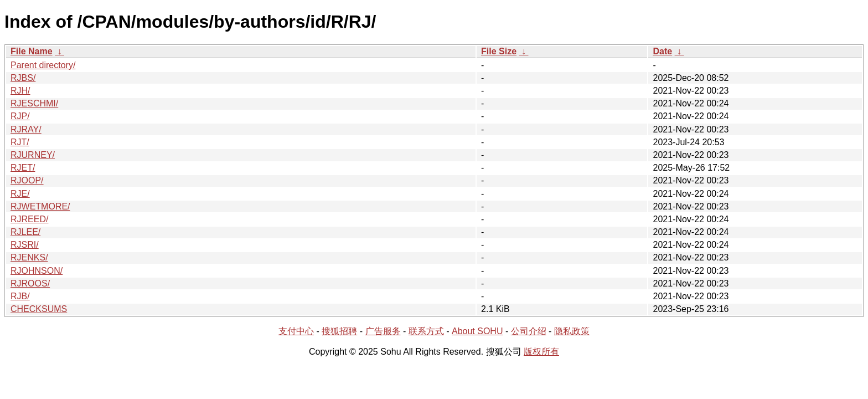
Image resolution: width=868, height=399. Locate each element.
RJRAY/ (26, 129)
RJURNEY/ (33, 155)
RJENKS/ (29, 257)
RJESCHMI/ (34, 103)
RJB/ (20, 296)
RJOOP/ (27, 180)
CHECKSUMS (39, 309)
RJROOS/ (30, 283)
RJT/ (20, 142)
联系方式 (426, 331)
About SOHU (477, 331)
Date (662, 51)
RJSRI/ (25, 245)
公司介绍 (529, 331)
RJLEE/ (25, 232)
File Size (499, 51)
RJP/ (20, 116)
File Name (32, 51)
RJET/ (23, 168)
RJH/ (20, 91)
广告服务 (383, 331)
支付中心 (296, 331)
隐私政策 (572, 331)
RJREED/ (29, 219)
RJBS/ (23, 78)
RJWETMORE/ (40, 206)
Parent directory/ (43, 65)
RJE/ (20, 194)
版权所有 (541, 352)
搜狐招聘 (339, 331)
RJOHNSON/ (37, 271)
